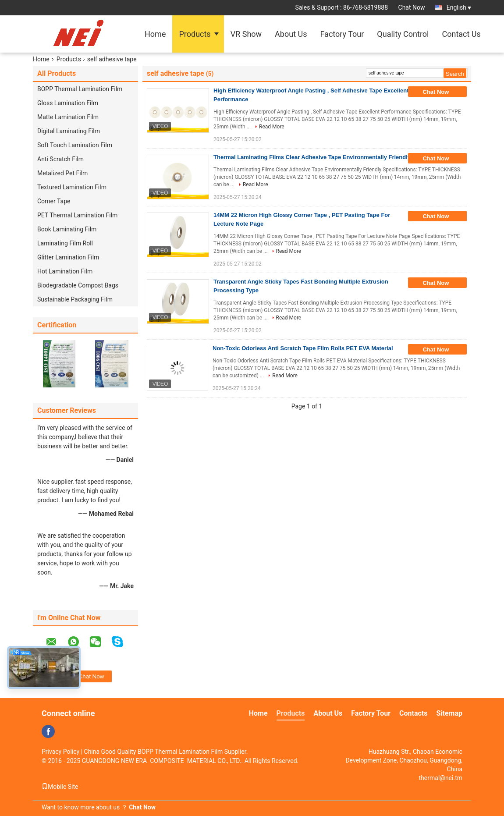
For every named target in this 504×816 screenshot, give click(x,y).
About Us (291, 34)
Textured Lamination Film (72, 187)
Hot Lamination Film (65, 271)
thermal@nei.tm (441, 778)
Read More (272, 127)
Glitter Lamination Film (68, 257)
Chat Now (412, 7)
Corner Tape (54, 201)
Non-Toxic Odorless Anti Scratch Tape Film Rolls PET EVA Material (303, 348)
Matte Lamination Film (68, 117)
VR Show (246, 34)
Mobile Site (60, 787)
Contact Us (461, 34)
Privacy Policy (60, 752)
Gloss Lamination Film (68, 103)
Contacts (413, 713)
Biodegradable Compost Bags (78, 285)
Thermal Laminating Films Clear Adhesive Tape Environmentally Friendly (312, 157)
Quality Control (403, 34)
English (459, 7)
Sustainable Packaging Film (75, 299)
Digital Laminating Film (69, 131)
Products (195, 34)
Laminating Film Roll (65, 243)
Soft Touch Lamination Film (75, 145)
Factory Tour (342, 34)
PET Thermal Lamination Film (77, 215)
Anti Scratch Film (60, 159)
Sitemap (449, 713)
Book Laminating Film (67, 229)
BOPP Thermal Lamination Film (80, 89)
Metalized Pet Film (62, 173)
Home (155, 34)
